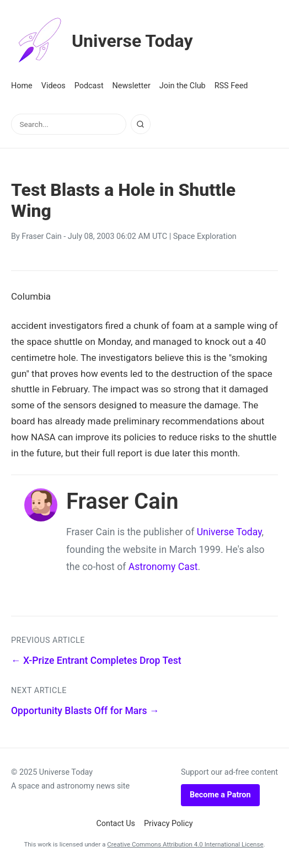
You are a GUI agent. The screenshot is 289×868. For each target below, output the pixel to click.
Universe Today (102, 41)
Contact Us (116, 824)
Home (22, 86)
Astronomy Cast (163, 567)
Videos (53, 86)
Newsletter (132, 86)
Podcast (89, 86)
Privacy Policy (168, 824)
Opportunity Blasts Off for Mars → (85, 711)
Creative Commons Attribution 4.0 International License (185, 844)
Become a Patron (220, 795)
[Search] (141, 124)
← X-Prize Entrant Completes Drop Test (96, 661)
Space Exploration (205, 236)
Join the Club (183, 86)
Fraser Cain (41, 236)
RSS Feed (231, 86)
